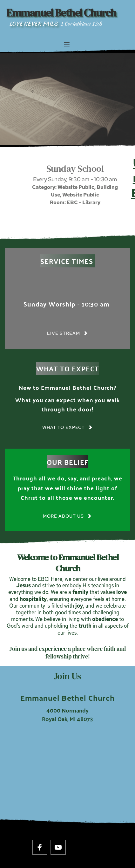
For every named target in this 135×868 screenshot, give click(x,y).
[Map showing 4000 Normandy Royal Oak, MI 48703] (67, 778)
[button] (67, 44)
